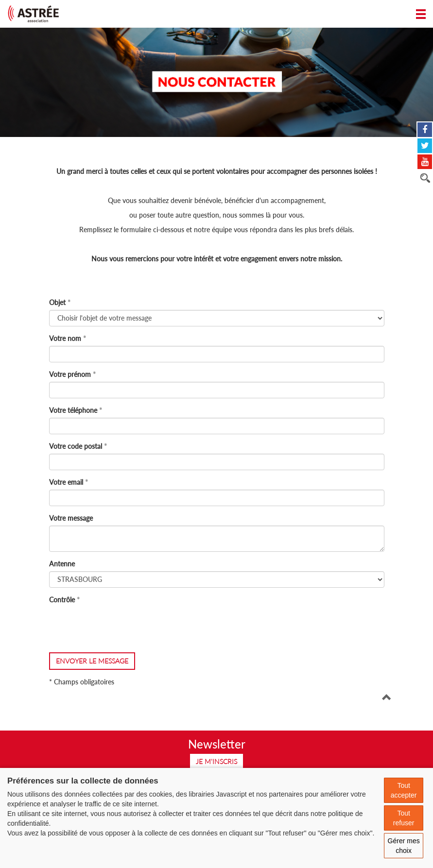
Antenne (62, 564)
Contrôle (62, 600)
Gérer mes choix (404, 846)
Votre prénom (70, 374)
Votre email (66, 482)
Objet (57, 302)
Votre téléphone (73, 410)
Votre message (71, 518)
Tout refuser (404, 818)
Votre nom (65, 338)
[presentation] (123, 626)
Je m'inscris (216, 761)
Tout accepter (404, 790)
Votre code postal (76, 446)
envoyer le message (92, 661)
